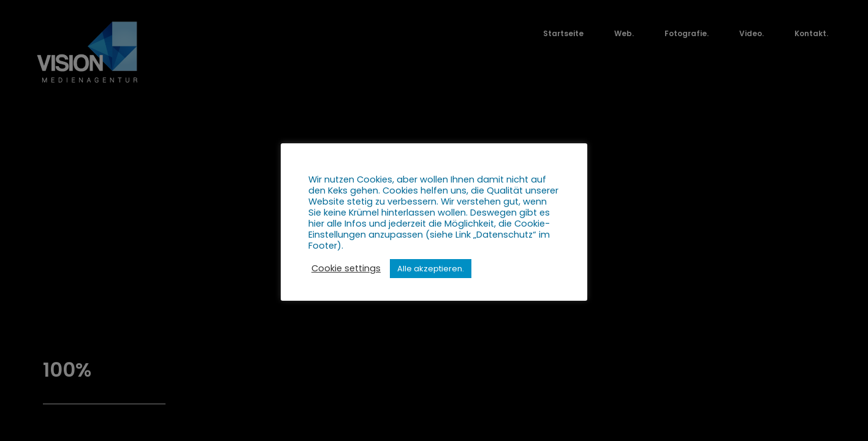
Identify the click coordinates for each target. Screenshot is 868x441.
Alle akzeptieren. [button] (431, 269)
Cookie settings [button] (346, 268)
